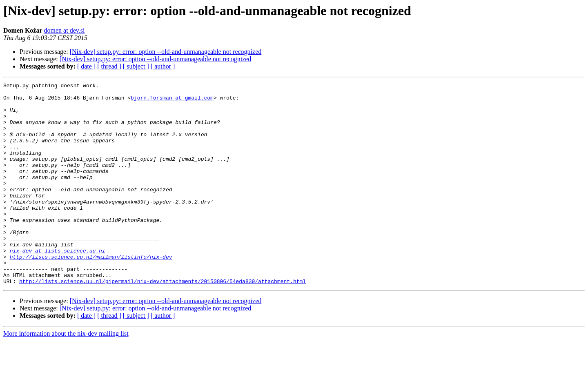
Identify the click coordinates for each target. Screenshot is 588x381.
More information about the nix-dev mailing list (66, 374)
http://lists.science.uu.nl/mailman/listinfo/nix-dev (91, 292)
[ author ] (163, 66)
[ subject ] (136, 66)
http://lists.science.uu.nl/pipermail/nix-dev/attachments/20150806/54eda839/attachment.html (163, 321)
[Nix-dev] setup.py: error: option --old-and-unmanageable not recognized (166, 52)
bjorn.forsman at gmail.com (172, 101)
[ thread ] (109, 66)
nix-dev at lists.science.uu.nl (58, 285)
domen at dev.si (65, 30)
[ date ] (86, 66)
